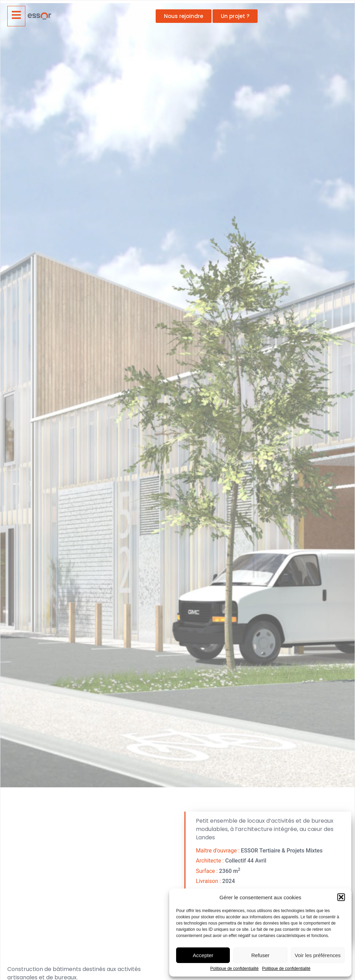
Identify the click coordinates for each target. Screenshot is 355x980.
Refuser (261, 955)
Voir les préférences (318, 955)
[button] (341, 897)
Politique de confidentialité (235, 969)
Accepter (203, 955)
